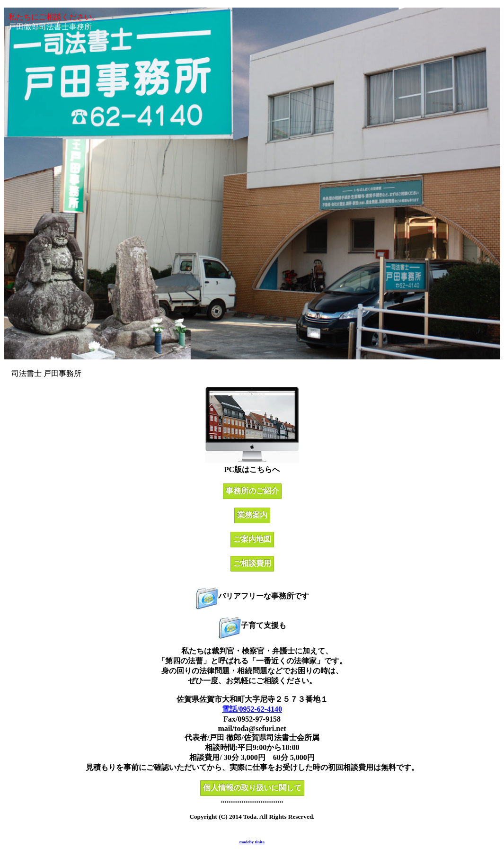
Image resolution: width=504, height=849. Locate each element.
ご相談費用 (252, 563)
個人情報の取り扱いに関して (252, 788)
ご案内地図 (252, 539)
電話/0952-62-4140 (252, 709)
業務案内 (252, 515)
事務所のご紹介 (252, 491)
